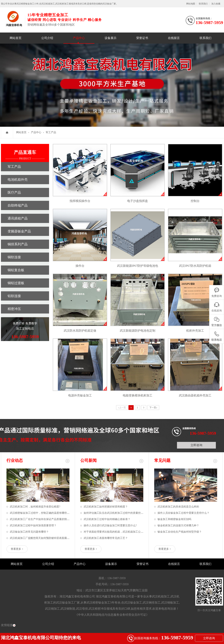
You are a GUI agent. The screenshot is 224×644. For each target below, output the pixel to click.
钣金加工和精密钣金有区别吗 (174, 519)
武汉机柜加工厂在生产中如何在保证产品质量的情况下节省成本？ (47, 519)
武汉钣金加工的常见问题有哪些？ (29, 532)
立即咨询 (196, 445)
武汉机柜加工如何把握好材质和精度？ (106, 507)
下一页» (153, 408)
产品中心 (79, 38)
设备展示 (111, 38)
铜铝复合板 (16, 270)
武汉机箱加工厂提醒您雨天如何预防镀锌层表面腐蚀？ (41, 538)
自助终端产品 (18, 205)
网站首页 (16, 38)
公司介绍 (47, 38)
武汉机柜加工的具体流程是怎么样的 (178, 507)
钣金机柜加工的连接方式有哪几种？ (178, 525)
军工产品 (51, 132)
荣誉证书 (142, 38)
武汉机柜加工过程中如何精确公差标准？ (107, 519)
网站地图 (191, 4)
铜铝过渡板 (16, 283)
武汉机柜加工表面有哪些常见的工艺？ (106, 538)
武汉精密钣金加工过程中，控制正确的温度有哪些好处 (41, 513)
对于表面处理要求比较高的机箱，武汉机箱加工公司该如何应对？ (121, 532)
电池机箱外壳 (18, 180)
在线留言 (174, 38)
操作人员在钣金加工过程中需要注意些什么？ (183, 513)
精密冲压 (14, 309)
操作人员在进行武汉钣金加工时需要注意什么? (110, 525)
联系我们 (203, 4)
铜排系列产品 (18, 244)
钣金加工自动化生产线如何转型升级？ (180, 532)
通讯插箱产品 (18, 218)
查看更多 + (17, 549)
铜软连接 (14, 257)
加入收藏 (216, 4)
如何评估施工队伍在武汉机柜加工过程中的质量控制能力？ (117, 513)
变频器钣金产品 (19, 231)
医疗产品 (14, 192)
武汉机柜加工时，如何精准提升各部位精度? (35, 507)
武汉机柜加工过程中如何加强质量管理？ (33, 525)
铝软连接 (14, 296)
